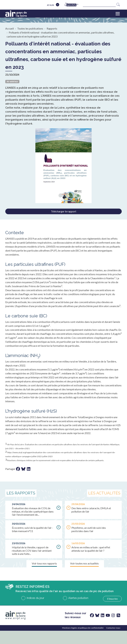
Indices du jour (35, 598)
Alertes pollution (78, 598)
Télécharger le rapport (64, 211)
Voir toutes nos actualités (84, 563)
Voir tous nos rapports (44, 563)
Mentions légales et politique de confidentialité (83, 628)
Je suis (50, 5)
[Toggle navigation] (118, 14)
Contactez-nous (113, 628)
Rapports (52, 28)
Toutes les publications (30, 28)
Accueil (10, 28)
